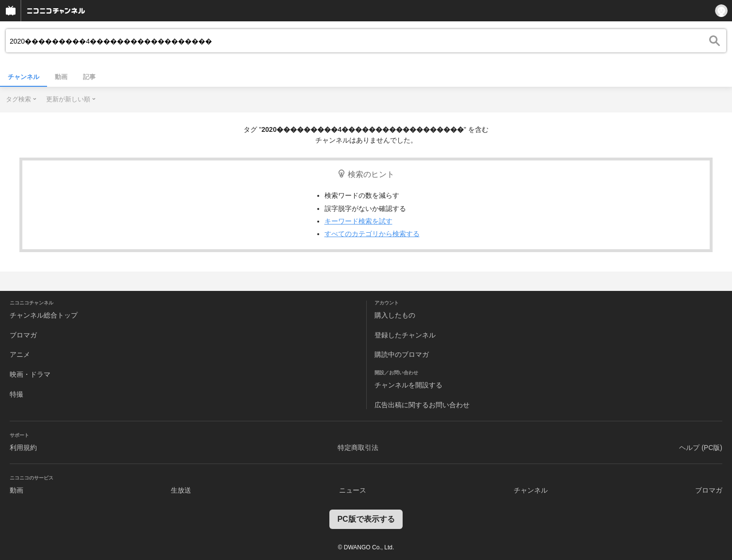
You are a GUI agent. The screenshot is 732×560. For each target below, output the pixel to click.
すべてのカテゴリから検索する (372, 234)
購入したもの (395, 315)
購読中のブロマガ (402, 354)
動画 (61, 77)
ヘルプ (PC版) (701, 448)
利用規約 (23, 448)
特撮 (16, 394)
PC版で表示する (366, 519)
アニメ (20, 354)
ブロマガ (23, 335)
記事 (89, 77)
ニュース (353, 490)
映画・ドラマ (30, 374)
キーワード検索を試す (358, 221)
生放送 (181, 490)
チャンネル (24, 77)
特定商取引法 (358, 448)
